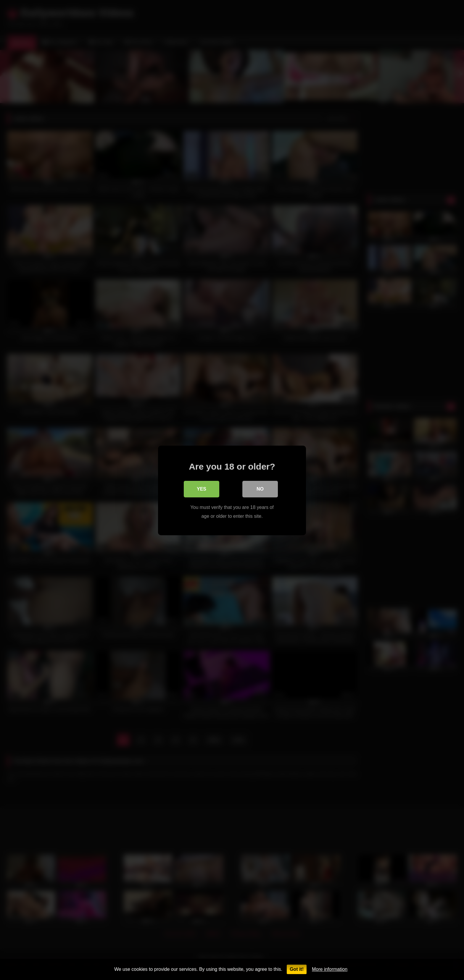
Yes (202, 488)
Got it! (297, 969)
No (260, 488)
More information (330, 969)
